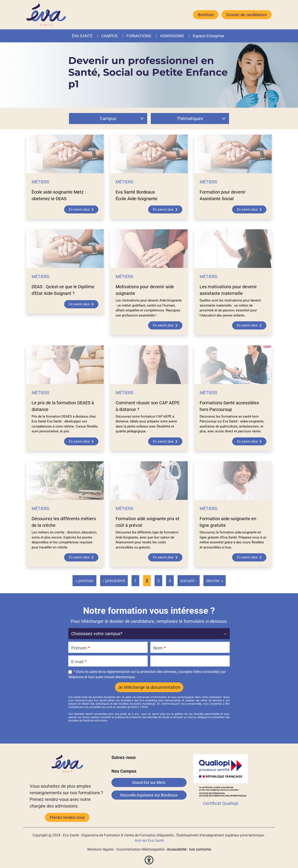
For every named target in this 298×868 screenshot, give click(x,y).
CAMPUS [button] (109, 36)
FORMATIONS (139, 36)
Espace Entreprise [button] (209, 36)
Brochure (206, 15)
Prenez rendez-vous (67, 817)
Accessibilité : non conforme (189, 849)
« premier (84, 581)
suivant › (189, 581)
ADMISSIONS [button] (172, 36)
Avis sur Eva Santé (149, 841)
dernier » (215, 581)
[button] (152, 36)
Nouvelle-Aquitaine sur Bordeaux (149, 795)
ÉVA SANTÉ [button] (82, 36)
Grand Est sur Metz (149, 782)
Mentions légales (101, 849)
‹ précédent (114, 581)
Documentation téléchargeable (140, 849)
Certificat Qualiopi (221, 803)
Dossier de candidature (247, 15)
